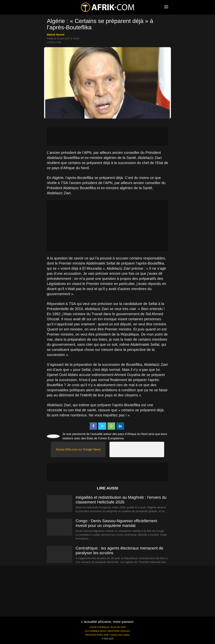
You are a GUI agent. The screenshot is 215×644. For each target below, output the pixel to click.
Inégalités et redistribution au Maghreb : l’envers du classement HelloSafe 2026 (121, 500)
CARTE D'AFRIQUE (99, 627)
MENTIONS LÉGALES (119, 631)
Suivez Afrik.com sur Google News (78, 449)
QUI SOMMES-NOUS (96, 631)
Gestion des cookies (120, 635)
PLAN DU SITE (118, 627)
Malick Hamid (56, 35)
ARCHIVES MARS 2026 (97, 635)
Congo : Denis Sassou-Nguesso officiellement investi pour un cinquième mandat (116, 523)
